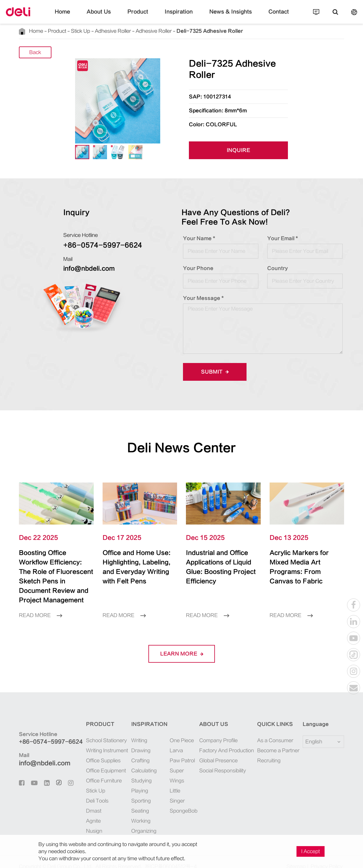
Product (144, 16)
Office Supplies (98, 751)
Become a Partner (276, 741)
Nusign (90, 821)
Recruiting (269, 751)
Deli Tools (93, 791)
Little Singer (179, 771)
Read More (38, 606)
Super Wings (180, 761)
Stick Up (71, 31)
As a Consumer (274, 731)
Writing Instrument (101, 741)
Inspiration (179, 16)
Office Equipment (100, 761)
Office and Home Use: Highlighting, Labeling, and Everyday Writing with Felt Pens (135, 567)
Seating (136, 801)
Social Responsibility (224, 761)
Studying (138, 771)
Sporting (137, 791)
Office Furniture (99, 771)
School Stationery (100, 731)
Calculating (140, 761)
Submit (213, 372)
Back (35, 52)
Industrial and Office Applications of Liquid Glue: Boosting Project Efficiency (220, 562)
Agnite (90, 811)
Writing (136, 731)
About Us (110, 16)
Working (137, 811)
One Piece (177, 731)
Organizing (140, 821)
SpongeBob (179, 781)
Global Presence (219, 751)
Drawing (137, 741)
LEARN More (181, 644)
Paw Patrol (178, 751)
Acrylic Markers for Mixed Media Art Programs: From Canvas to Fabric (302, 562)
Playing (136, 781)
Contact (264, 16)
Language (312, 715)
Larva (173, 741)
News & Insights (223, 16)
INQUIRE (239, 150)
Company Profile (220, 731)
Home (77, 16)
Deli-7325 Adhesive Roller (177, 31)
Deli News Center (182, 448)
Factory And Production (227, 741)
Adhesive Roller (98, 31)
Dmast (90, 801)
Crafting (137, 751)
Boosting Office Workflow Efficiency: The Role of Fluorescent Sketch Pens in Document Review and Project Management (55, 572)
